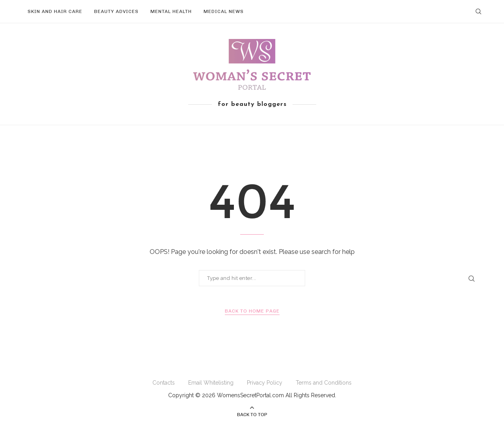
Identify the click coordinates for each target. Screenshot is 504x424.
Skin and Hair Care (55, 11)
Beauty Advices (116, 11)
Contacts (164, 383)
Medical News (224, 11)
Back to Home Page (252, 311)
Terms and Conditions (324, 383)
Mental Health (171, 11)
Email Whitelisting (211, 383)
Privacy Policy (265, 383)
